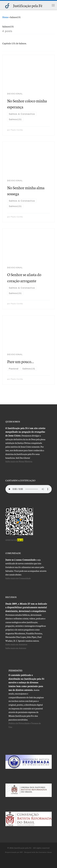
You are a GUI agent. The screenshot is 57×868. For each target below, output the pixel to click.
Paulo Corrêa (17, 130)
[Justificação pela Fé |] (7, 5)
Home (5, 17)
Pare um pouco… (21, 361)
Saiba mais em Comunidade (18, 578)
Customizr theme (45, 852)
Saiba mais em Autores (16, 648)
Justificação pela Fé (23, 848)
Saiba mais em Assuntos (16, 644)
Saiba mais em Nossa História (19, 461)
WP (21, 852)
